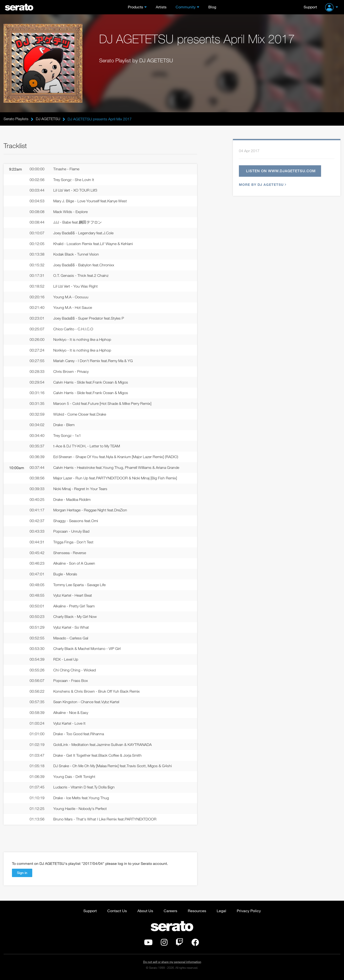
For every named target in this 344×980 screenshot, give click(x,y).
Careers (170, 913)
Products (135, 7)
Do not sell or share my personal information (172, 964)
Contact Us (117, 913)
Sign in (22, 875)
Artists (161, 7)
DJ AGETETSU (48, 119)
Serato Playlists (16, 119)
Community (186, 7)
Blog (212, 7)
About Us (145, 913)
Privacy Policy (249, 913)
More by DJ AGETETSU (262, 185)
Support (310, 7)
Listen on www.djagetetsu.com (281, 171)
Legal (221, 913)
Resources (197, 913)
